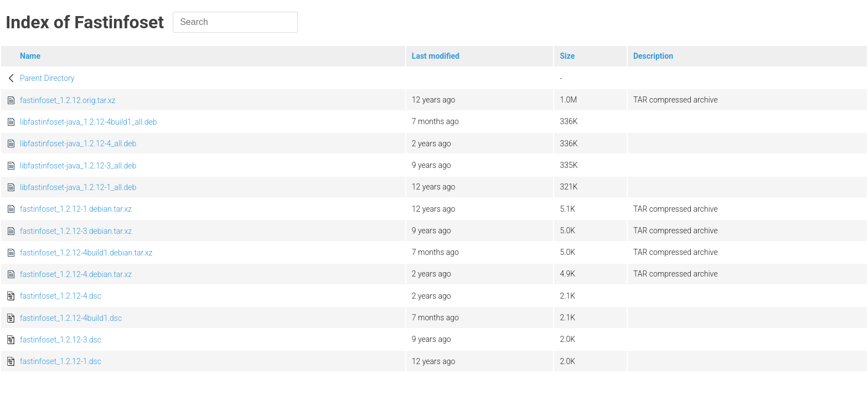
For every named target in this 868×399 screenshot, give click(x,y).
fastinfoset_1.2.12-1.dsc (61, 361)
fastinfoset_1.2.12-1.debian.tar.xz (76, 209)
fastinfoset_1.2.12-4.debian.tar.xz (76, 274)
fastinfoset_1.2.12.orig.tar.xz (68, 100)
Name (30, 56)
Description (653, 56)
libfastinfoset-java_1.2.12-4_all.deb (78, 144)
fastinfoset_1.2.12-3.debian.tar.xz (76, 231)
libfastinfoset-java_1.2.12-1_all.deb (78, 187)
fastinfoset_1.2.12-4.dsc (61, 296)
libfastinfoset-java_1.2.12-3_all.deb (78, 166)
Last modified (436, 56)
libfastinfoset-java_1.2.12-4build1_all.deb (88, 122)
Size (567, 56)
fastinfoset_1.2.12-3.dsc (61, 340)
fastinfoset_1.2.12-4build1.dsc (71, 318)
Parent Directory (47, 78)
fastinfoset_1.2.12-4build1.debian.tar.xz (86, 253)
